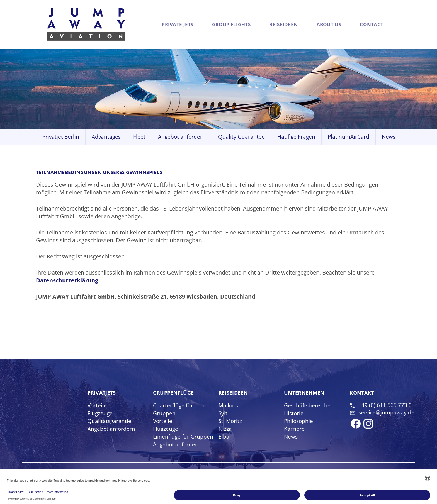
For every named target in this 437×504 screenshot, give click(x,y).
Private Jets (159, 25)
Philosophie (299, 421)
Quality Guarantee (241, 137)
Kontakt (362, 393)
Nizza (225, 429)
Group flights (210, 25)
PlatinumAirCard (349, 137)
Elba (224, 437)
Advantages (106, 137)
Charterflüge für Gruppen (174, 409)
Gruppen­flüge (175, 393)
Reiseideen (273, 25)
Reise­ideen (234, 393)
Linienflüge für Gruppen (184, 437)
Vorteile (97, 406)
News (389, 137)
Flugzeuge (100, 413)
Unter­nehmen (305, 393)
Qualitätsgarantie (110, 421)
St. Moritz (231, 421)
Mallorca (230, 406)
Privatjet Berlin (61, 137)
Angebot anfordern (182, 137)
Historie (294, 413)
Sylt (223, 413)
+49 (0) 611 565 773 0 (385, 406)
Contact (369, 25)
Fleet (139, 137)
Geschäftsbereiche (308, 406)
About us (321, 25)
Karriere (294, 429)
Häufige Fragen (296, 137)
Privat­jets (103, 393)
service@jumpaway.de (386, 417)
